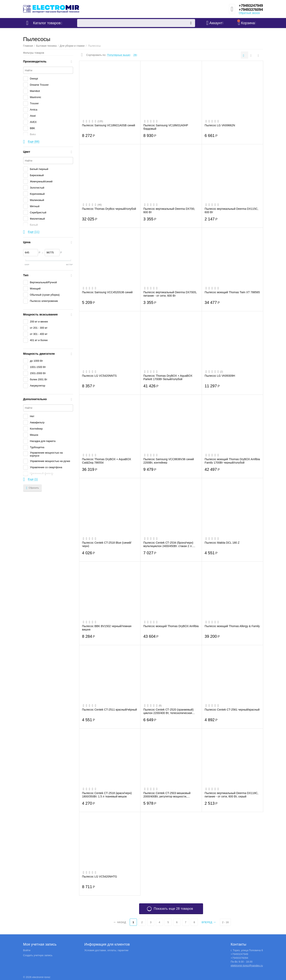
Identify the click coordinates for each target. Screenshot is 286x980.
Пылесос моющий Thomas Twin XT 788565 (232, 292)
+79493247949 (251, 6)
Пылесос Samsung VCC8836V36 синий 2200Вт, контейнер (169, 461)
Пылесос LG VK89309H (220, 376)
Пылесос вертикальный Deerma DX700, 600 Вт (169, 210)
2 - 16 (225, 922)
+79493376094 (251, 10)
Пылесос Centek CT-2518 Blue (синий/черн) (107, 544)
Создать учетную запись (38, 955)
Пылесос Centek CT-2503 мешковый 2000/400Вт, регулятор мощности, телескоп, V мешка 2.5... (167, 795)
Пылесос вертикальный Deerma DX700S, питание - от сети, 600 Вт (170, 294)
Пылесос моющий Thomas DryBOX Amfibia (171, 626)
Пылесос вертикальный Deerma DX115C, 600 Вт (232, 210)
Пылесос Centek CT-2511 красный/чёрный (110, 710)
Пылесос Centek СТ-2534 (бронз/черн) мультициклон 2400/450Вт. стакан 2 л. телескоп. (168, 544)
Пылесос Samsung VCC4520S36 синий (107, 292)
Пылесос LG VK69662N (220, 125)
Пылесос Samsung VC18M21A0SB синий (109, 125)
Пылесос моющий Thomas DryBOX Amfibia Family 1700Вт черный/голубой (232, 461)
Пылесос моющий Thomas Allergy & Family (232, 626)
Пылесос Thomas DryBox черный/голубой (109, 209)
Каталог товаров (47, 23)
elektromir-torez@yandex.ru (247, 965)
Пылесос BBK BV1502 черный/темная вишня (107, 628)
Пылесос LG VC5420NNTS (99, 376)
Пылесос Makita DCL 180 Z (222, 543)
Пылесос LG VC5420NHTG (100, 877)
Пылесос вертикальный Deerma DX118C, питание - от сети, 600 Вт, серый (232, 795)
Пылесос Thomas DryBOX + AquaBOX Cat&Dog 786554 (107, 461)
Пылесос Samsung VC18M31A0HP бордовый (166, 127)
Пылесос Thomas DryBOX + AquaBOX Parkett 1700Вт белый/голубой (168, 377)
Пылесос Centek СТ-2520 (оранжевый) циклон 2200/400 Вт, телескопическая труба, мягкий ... (168, 711)
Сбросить (33, 488)
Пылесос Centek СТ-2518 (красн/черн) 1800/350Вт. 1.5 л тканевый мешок (107, 795)
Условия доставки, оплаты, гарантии (106, 950)
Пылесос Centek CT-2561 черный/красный (232, 710)
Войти (27, 950)
